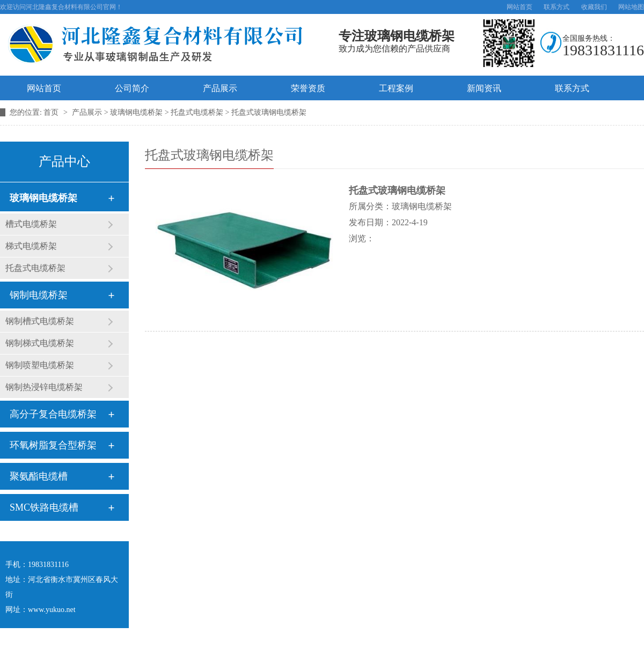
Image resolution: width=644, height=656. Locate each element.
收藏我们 (594, 7)
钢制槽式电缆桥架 (40, 321)
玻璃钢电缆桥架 (43, 198)
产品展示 (220, 88)
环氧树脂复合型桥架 (53, 445)
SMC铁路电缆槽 (44, 507)
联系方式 (557, 7)
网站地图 (631, 7)
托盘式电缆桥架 (35, 268)
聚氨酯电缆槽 (39, 476)
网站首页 (519, 7)
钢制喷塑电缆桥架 (40, 365)
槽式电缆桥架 (31, 224)
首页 (52, 112)
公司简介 (132, 88)
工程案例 (396, 88)
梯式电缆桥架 (31, 246)
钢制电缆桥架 (39, 295)
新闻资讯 (484, 88)
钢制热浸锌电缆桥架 (44, 387)
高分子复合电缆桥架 (53, 414)
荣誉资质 (308, 88)
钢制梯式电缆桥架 (40, 343)
